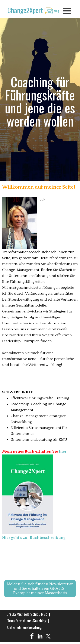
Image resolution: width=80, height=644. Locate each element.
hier (63, 451)
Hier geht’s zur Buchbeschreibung (34, 538)
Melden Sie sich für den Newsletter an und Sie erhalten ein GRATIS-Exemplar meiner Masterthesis (40, 589)
